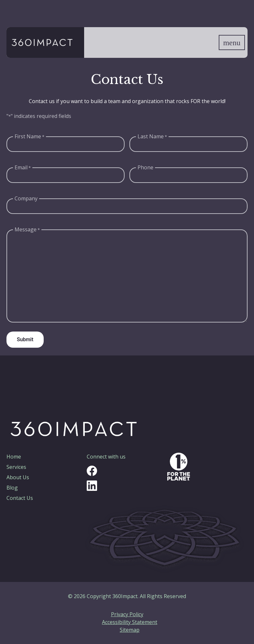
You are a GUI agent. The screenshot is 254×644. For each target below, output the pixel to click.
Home (14, 457)
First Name (29, 137)
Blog (12, 488)
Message (27, 230)
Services (16, 467)
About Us (18, 477)
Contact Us (20, 498)
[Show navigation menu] (232, 42)
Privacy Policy (127, 614)
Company (26, 198)
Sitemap (130, 630)
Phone (145, 167)
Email (23, 168)
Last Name (152, 137)
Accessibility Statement (130, 622)
